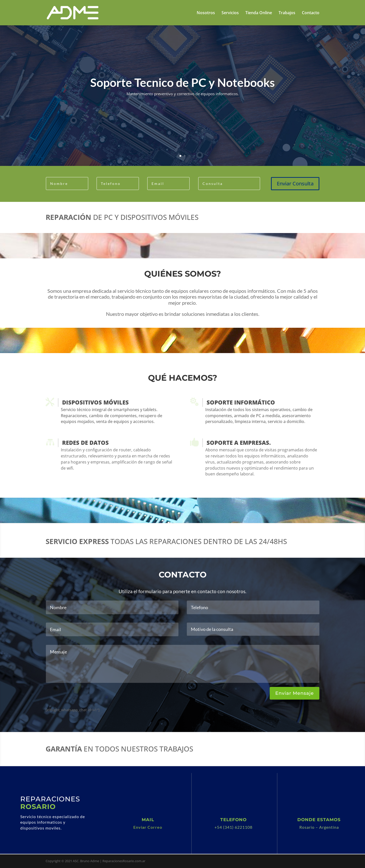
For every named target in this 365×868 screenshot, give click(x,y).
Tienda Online (259, 13)
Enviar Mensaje (295, 693)
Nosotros (206, 13)
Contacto (311, 13)
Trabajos (287, 13)
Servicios (230, 13)
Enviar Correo (148, 827)
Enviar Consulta (295, 184)
